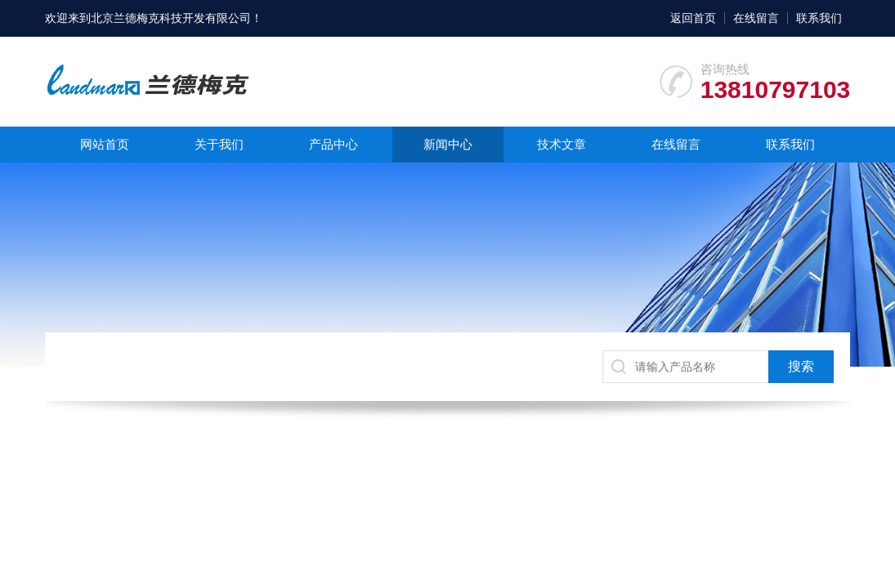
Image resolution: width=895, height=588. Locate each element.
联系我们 (819, 18)
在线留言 (756, 18)
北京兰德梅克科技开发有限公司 (171, 18)
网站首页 (105, 144)
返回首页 (693, 18)
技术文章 (562, 144)
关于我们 (219, 144)
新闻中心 (448, 144)
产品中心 (333, 144)
